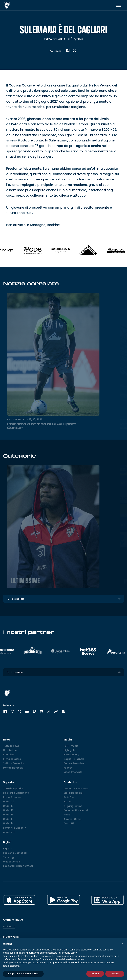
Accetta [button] (115, 974)
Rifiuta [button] (95, 974)
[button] (123, 944)
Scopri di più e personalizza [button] (23, 974)
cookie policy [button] (70, 953)
